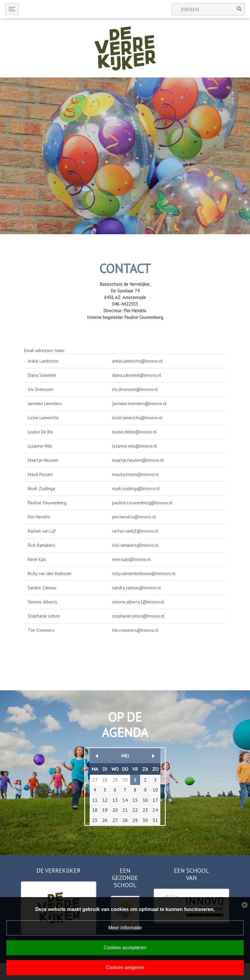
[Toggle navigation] (12, 9)
